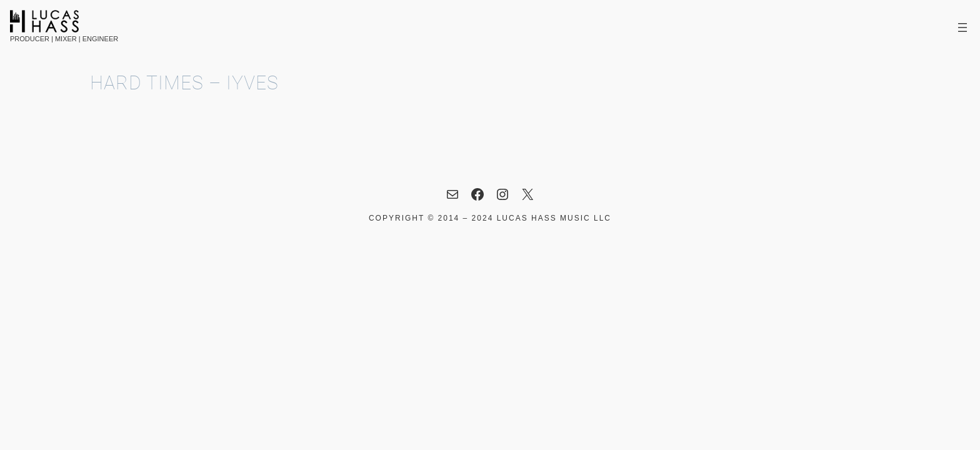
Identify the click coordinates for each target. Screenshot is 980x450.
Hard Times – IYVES (184, 83)
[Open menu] (962, 27)
